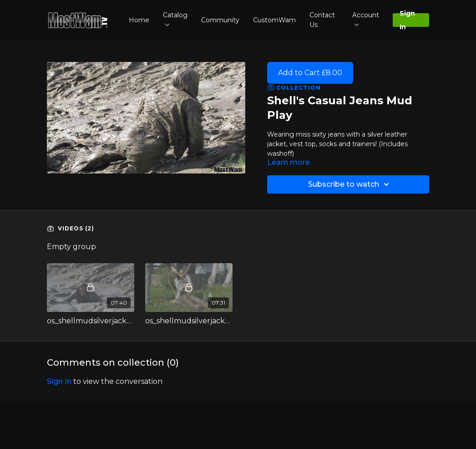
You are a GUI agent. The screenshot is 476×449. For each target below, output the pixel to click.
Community (220, 20)
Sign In (407, 20)
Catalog (175, 18)
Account (366, 18)
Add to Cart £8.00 (310, 73)
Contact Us (322, 20)
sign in (59, 381)
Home (139, 20)
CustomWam (274, 20)
